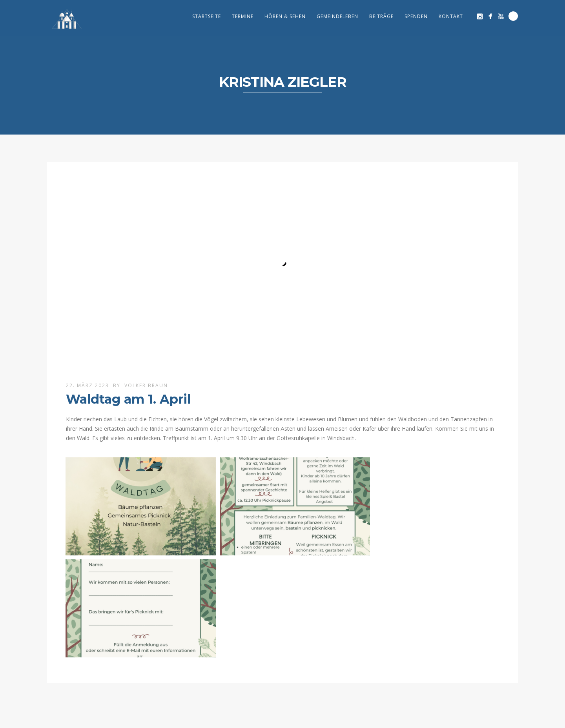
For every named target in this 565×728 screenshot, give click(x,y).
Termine (243, 16)
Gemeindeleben (337, 16)
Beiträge (381, 16)
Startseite (207, 16)
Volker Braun (146, 385)
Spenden (416, 16)
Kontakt (451, 16)
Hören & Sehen (285, 16)
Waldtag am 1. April (128, 399)
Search (513, 16)
